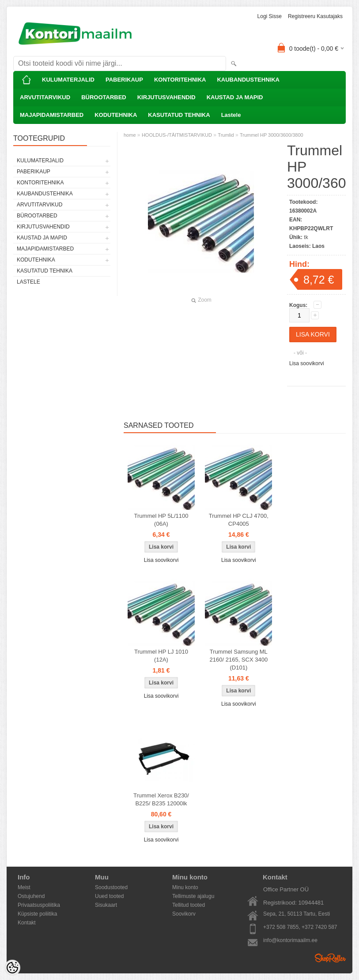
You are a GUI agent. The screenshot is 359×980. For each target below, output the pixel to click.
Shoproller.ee (330, 958)
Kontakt (27, 923)
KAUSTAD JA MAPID (235, 97)
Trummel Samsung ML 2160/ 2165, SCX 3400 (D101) (239, 660)
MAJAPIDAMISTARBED (52, 115)
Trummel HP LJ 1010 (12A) (161, 656)
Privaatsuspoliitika (39, 905)
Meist (24, 887)
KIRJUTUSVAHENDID (166, 97)
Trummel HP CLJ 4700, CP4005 (239, 520)
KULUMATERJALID (68, 80)
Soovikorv (184, 914)
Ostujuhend (31, 896)
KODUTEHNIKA (116, 115)
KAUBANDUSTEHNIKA (248, 80)
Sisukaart (106, 905)
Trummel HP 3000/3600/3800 (272, 135)
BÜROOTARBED (104, 97)
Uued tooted (109, 896)
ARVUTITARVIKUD (45, 97)
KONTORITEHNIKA (180, 80)
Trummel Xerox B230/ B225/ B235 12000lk (161, 799)
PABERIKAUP (124, 80)
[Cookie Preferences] (12, 968)
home (130, 135)
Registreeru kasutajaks (315, 16)
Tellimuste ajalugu (193, 896)
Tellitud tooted (189, 905)
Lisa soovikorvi (307, 363)
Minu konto (185, 887)
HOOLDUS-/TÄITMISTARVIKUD (177, 135)
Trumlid (226, 135)
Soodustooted (111, 887)
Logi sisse (270, 16)
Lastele (231, 115)
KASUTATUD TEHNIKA (179, 115)
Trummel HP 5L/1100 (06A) (161, 520)
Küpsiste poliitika (37, 914)
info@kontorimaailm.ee (290, 940)
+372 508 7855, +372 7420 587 (300, 927)
